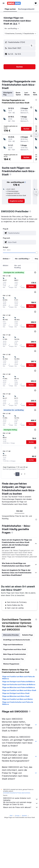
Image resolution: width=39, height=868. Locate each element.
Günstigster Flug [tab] (8, 94)
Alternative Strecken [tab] (11, 635)
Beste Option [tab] (18, 94)
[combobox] (12, 29)
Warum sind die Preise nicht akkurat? (21, 807)
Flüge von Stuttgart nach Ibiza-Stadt (16, 693)
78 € (15, 24)
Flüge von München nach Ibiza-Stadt (16, 696)
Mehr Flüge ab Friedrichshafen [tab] (15, 654)
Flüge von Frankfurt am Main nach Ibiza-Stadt (19, 690)
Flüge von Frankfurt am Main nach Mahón (18, 699)
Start (11, 816)
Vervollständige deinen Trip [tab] (13, 659)
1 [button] (17, 474)
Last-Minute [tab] (27, 94)
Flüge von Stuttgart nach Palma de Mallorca (19, 682)
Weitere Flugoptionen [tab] (11, 664)
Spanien (24, 816)
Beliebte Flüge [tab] (28, 635)
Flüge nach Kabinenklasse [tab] (13, 645)
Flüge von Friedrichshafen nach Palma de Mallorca (18, 703)
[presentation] (19, 23)
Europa (17, 816)
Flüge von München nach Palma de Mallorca (19, 687)
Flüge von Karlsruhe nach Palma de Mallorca (19, 684)
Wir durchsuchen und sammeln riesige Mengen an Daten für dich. (21, 803)
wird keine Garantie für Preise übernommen (17, 793)
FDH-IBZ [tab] (19, 511)
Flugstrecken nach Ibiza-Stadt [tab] (15, 649)
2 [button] (22, 474)
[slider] (37, 253)
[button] (4, 3)
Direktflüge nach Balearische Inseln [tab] (17, 640)
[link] (16, 201)
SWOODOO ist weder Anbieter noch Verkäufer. (21, 799)
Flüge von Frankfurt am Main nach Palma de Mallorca (18, 678)
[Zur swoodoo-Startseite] (14, 3)
